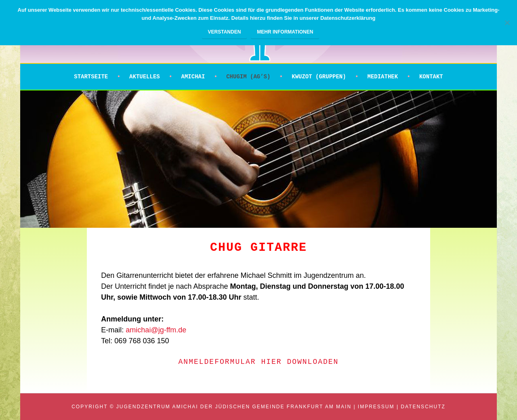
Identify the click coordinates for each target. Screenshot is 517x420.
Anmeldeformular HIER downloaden (259, 362)
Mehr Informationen (285, 32)
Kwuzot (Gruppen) (319, 77)
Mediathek (382, 77)
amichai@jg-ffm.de (156, 330)
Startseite (91, 77)
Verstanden (225, 32)
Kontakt (431, 77)
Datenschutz (423, 407)
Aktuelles (145, 77)
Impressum (376, 407)
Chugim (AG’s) (248, 77)
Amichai (193, 77)
